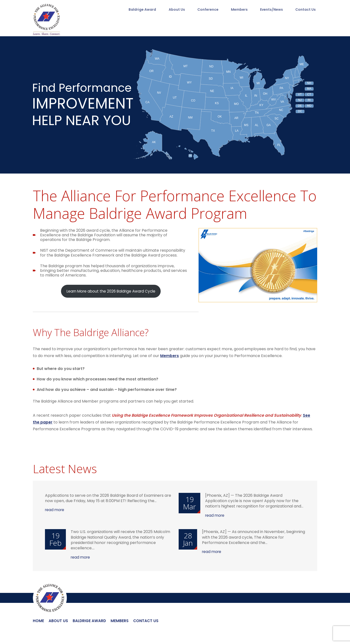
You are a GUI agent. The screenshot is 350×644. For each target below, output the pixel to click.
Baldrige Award (140, 10)
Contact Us (307, 10)
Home (38, 621)
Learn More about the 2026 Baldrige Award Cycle (111, 291)
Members (239, 10)
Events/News (272, 10)
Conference (207, 10)
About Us (175, 10)
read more (55, 510)
